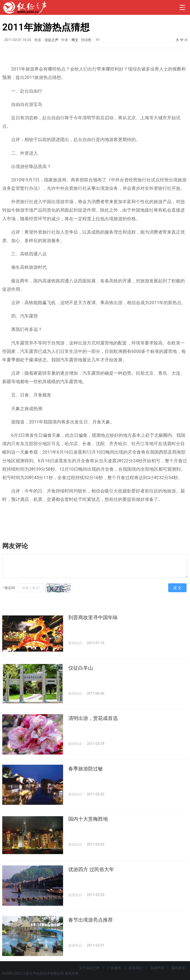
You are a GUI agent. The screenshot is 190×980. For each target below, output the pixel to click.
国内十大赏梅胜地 (88, 819)
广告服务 (114, 968)
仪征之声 (51, 40)
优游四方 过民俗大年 (91, 869)
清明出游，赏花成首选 (93, 718)
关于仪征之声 (89, 968)
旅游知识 (75, 643)
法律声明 (157, 968)
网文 (75, 40)
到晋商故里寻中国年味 (93, 617)
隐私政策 (178, 968)
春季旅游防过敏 (86, 769)
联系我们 (136, 968)
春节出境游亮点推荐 (91, 920)
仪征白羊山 (81, 668)
